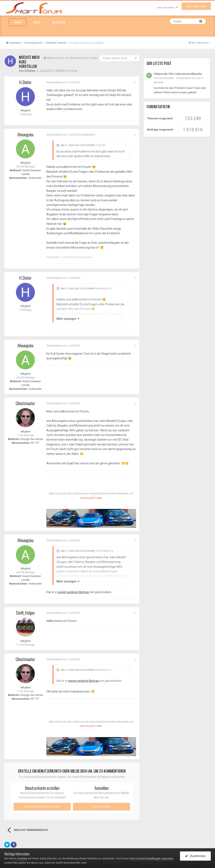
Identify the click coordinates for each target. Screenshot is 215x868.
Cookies (22, 858)
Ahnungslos (26, 134)
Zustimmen (195, 856)
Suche (37, 22)
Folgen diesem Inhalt (115, 58)
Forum (18, 22)
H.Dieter (30, 71)
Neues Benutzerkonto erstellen (42, 807)
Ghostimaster (26, 403)
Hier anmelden (168, 7)
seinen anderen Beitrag (74, 592)
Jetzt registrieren (196, 6)
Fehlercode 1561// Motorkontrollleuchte (178, 74)
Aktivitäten (59, 22)
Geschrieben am (63, 82)
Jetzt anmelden (101, 807)
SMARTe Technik (66, 71)
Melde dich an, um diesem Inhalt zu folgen (72, 58)
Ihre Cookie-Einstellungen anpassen (152, 858)
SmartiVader (167, 78)
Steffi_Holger (26, 613)
